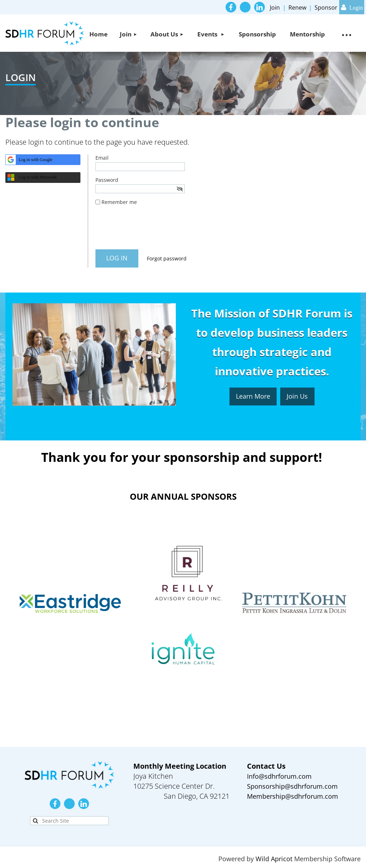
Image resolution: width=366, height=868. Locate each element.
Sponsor (326, 8)
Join (275, 8)
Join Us (297, 396)
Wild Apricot (274, 859)
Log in (352, 7)
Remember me (119, 202)
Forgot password (167, 258)
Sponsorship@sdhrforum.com (292, 786)
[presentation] (150, 230)
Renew (297, 8)
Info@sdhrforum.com (279, 776)
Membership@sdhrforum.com (293, 796)
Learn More (253, 396)
